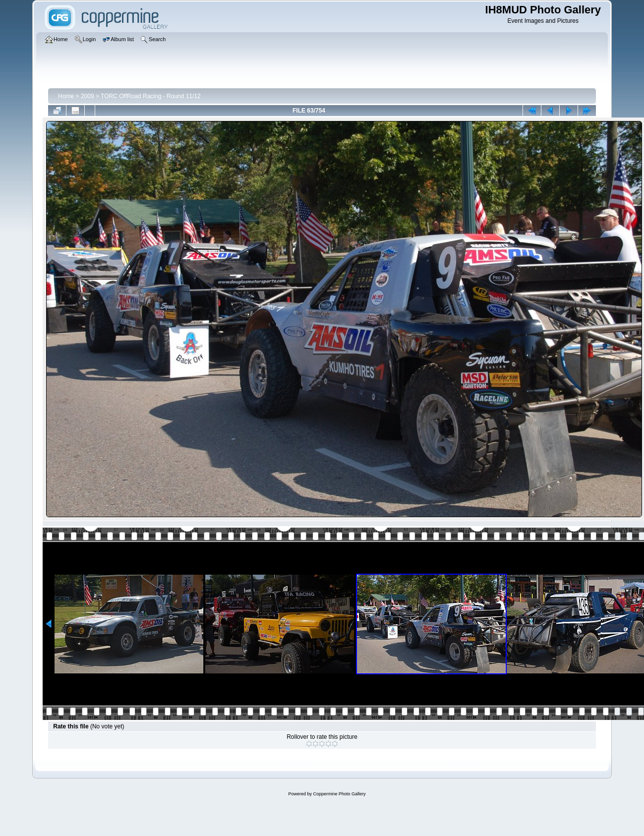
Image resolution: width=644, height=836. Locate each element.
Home (66, 96)
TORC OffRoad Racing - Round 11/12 (151, 96)
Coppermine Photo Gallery (339, 794)
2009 (88, 96)
